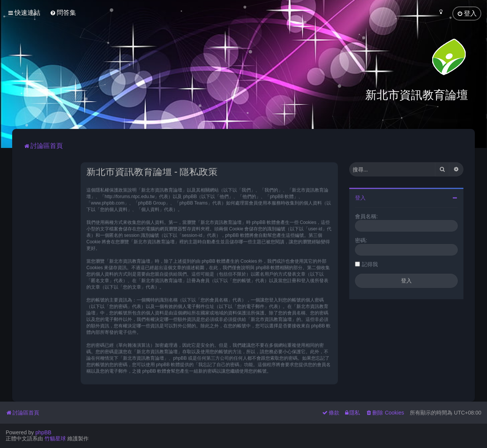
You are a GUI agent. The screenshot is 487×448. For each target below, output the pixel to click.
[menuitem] (63, 13)
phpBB (43, 432)
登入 (360, 197)
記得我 (370, 264)
